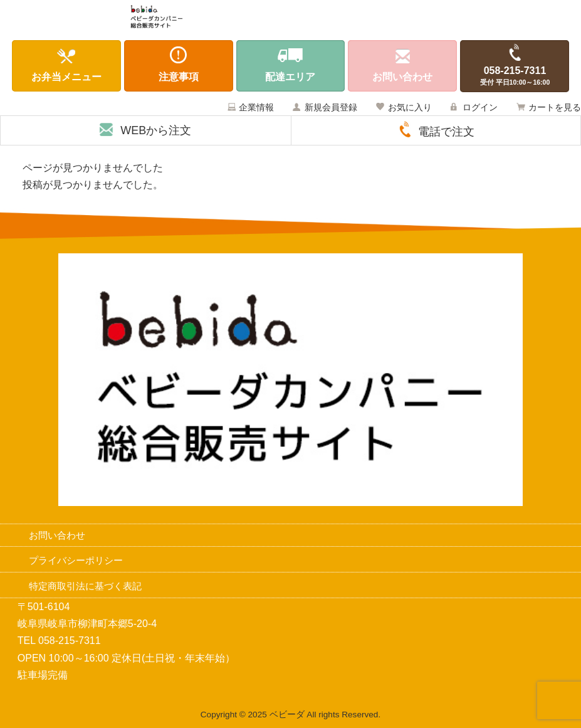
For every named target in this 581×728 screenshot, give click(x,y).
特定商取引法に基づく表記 (85, 586)
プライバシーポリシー (76, 560)
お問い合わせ (57, 535)
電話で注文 (446, 132)
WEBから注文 (156, 130)
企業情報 (256, 107)
